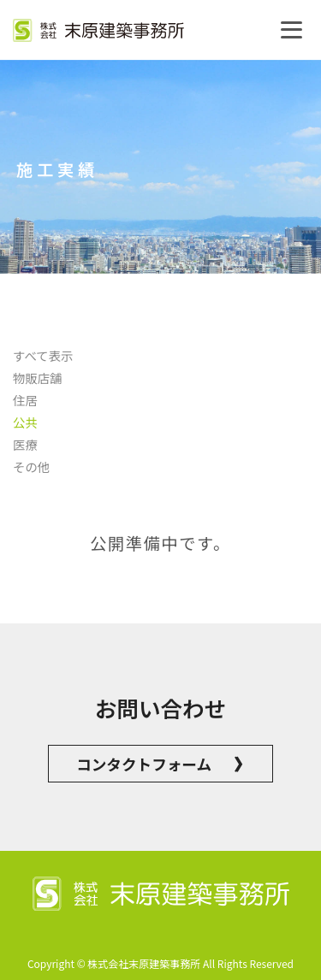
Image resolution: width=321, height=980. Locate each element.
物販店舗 (38, 378)
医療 (25, 444)
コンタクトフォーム (160, 764)
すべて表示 (43, 355)
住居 (25, 400)
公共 (25, 422)
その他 (31, 466)
